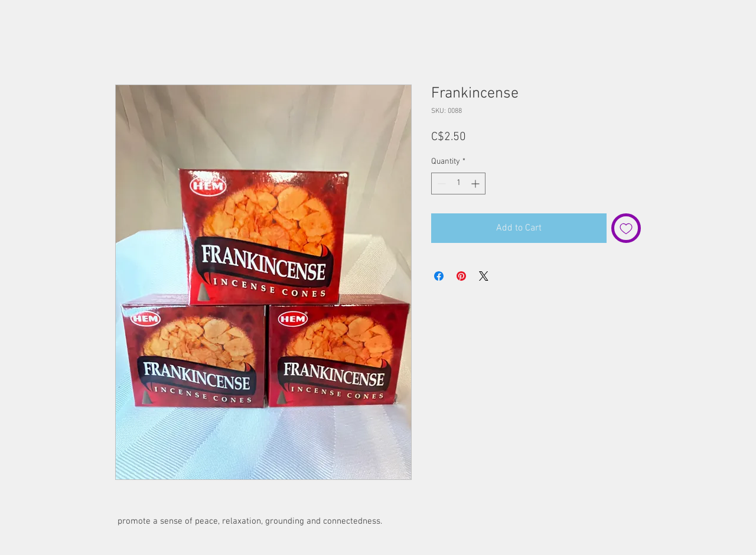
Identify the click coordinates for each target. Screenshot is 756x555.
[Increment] (476, 184)
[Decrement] (440, 184)
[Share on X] (484, 276)
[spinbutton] (458, 184)
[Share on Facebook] (439, 276)
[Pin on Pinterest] (461, 276)
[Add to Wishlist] (626, 228)
